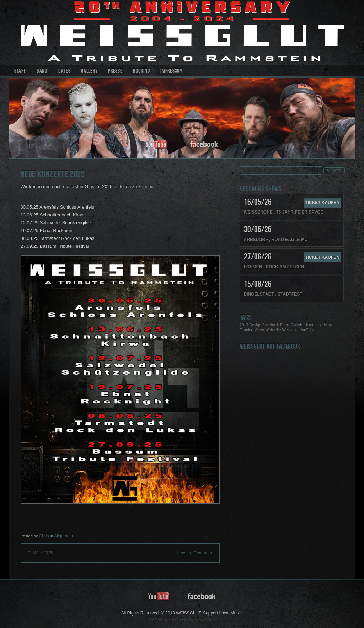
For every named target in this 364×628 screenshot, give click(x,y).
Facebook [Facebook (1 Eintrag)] (271, 325)
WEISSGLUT (182, 32)
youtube (156, 144)
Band (42, 71)
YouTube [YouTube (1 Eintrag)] (307, 330)
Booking (141, 71)
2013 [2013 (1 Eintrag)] (244, 325)
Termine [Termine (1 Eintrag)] (247, 330)
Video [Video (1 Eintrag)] (259, 330)
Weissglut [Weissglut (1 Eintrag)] (290, 330)
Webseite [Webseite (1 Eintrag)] (273, 330)
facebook (204, 144)
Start (20, 71)
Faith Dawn (180, 619)
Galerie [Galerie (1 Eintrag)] (297, 325)
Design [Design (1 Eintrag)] (255, 325)
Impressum (172, 71)
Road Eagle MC (290, 240)
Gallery (89, 71)
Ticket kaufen (322, 203)
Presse (115, 71)
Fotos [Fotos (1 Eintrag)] (285, 325)
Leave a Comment (194, 553)
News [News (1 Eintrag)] (329, 325)
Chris (44, 536)
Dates (65, 71)
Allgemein (63, 536)
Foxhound (205, 619)
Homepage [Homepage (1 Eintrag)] (314, 325)
